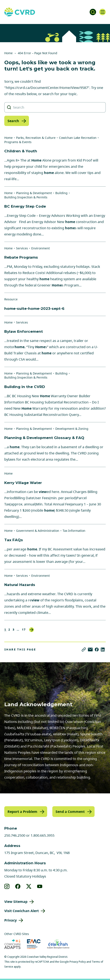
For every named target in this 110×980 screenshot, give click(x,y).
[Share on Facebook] (97, 650)
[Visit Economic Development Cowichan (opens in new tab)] (58, 944)
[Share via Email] (90, 650)
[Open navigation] (102, 12)
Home (8, 53)
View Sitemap (16, 902)
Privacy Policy (78, 962)
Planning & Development (34, 193)
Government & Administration (38, 531)
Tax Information (74, 531)
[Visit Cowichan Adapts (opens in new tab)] (12, 944)
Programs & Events (18, 142)
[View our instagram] (7, 886)
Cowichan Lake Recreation (78, 138)
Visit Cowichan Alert (22, 911)
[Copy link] (84, 650)
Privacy (11, 920)
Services (22, 248)
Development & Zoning (72, 429)
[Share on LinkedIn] (103, 650)
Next (32, 630)
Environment (41, 248)
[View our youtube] (40, 886)
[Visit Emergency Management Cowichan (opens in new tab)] (34, 944)
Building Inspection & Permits (26, 197)
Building (61, 193)
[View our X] (29, 886)
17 (24, 630)
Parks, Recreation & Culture (36, 138)
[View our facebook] (18, 886)
